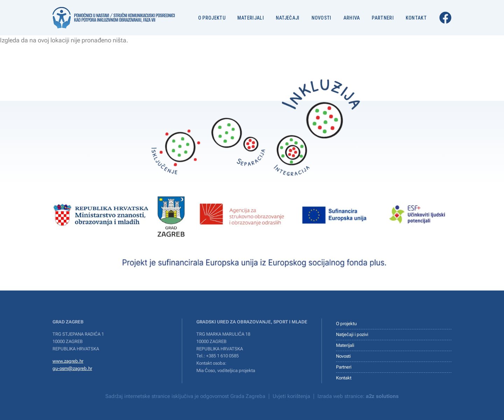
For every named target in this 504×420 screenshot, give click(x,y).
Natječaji (288, 18)
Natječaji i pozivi (352, 334)
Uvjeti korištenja (291, 396)
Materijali (251, 18)
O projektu (212, 18)
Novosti (321, 18)
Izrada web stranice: (358, 396)
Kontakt (416, 18)
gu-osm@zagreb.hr (72, 368)
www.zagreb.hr (68, 361)
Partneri (383, 18)
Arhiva (352, 18)
